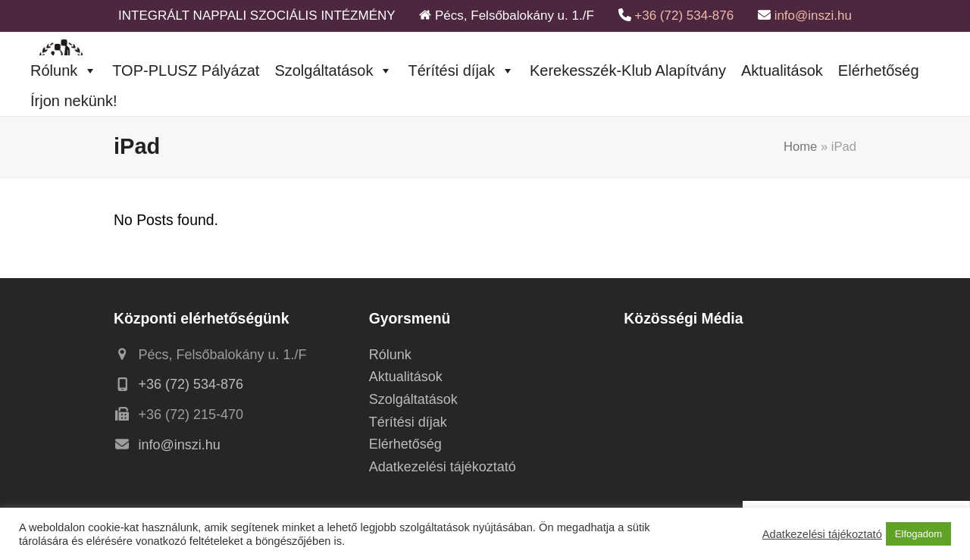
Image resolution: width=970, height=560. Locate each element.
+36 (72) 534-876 (684, 16)
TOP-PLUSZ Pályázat (186, 70)
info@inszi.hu (813, 16)
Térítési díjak (461, 70)
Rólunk (64, 70)
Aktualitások (782, 70)
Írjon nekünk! (74, 101)
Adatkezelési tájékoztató (443, 467)
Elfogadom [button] (918, 534)
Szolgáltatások (333, 70)
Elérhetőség (879, 70)
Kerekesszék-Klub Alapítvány (628, 70)
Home (800, 147)
